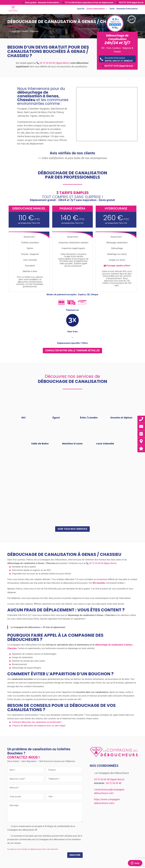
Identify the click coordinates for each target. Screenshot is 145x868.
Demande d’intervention (127, 9)
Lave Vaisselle (105, 444)
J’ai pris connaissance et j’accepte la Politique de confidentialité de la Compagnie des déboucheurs (41, 828)
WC (24, 418)
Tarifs (112, 9)
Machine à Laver (72, 444)
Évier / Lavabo (89, 418)
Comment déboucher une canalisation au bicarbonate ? (37, 722)
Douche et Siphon (121, 418)
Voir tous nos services (72, 529)
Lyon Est (81, 9)
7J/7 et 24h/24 (88, 3)
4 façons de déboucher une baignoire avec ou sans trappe (39, 726)
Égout (56, 418)
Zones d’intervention (95, 9)
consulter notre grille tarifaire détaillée (72, 350)
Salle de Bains (40, 444)
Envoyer (75, 855)
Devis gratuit (41, 3)
